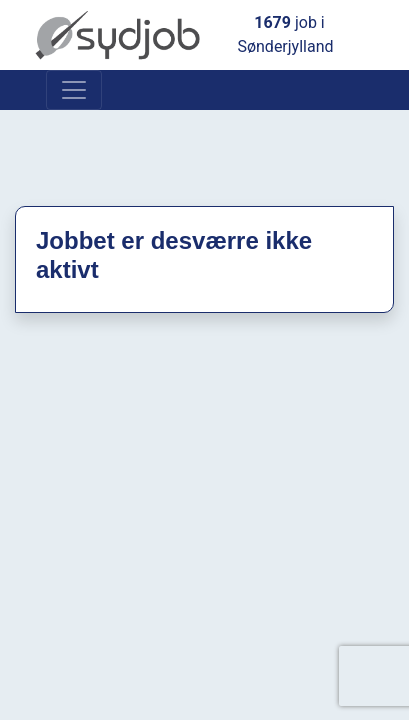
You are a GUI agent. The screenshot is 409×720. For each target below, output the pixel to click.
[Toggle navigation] (74, 90)
